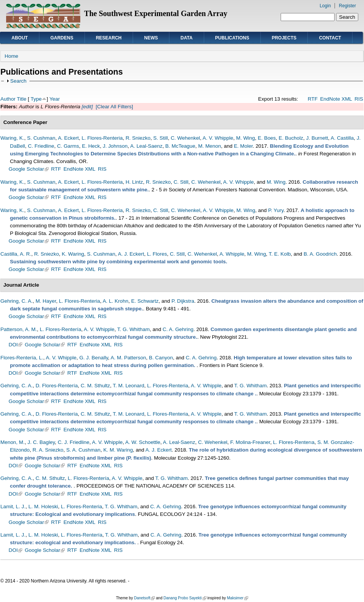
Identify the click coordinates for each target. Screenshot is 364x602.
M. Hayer (46, 301)
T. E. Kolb (280, 254)
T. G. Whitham (134, 329)
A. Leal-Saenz (146, 146)
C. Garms (68, 146)
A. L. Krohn (115, 301)
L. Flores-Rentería (60, 329)
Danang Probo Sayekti (185, 598)
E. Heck (91, 146)
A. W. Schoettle (143, 442)
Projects (284, 38)
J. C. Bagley (41, 442)
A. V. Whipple (218, 138)
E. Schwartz (145, 301)
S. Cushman (41, 138)
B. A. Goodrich (320, 254)
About (20, 38)
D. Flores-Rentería (57, 386)
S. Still (161, 138)
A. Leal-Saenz (179, 442)
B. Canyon (161, 358)
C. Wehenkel (185, 138)
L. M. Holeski (43, 507)
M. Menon (210, 146)
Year (54, 99)
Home (11, 56)
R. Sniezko (138, 138)
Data (187, 38)
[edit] (87, 107)
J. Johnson (115, 146)
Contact (330, 38)
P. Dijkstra (183, 301)
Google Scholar (29, 169)
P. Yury (276, 210)
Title (22, 99)
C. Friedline (41, 146)
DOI (16, 345)
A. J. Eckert (131, 254)
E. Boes (267, 138)
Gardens (62, 38)
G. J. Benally (93, 358)
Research (109, 38)
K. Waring (73, 254)
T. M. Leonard (128, 386)
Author (8, 99)
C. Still (181, 182)
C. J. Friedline (74, 442)
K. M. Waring (118, 450)
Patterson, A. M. (19, 329)
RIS (359, 99)
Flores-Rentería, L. (22, 358)
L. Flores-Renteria (102, 138)
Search (19, 81)
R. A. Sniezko (48, 450)
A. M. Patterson (128, 358)
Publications (232, 38)
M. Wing (245, 138)
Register (347, 6)
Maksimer (237, 598)
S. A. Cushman (83, 450)
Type (36, 99)
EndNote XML (336, 99)
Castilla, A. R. (16, 254)
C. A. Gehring (178, 329)
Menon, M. (12, 442)
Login (325, 6)
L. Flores (157, 254)
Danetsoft (144, 598)
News (151, 38)
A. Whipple (232, 254)
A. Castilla (342, 138)
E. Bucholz (291, 138)
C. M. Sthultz (95, 386)
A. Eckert (68, 138)
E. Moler (243, 146)
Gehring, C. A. (16, 301)
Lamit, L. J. (13, 507)
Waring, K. (12, 138)
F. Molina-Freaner (250, 442)
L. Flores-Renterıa (294, 442)
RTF (313, 99)
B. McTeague (180, 146)
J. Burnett (317, 138)
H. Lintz (134, 182)
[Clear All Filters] (114, 107)
